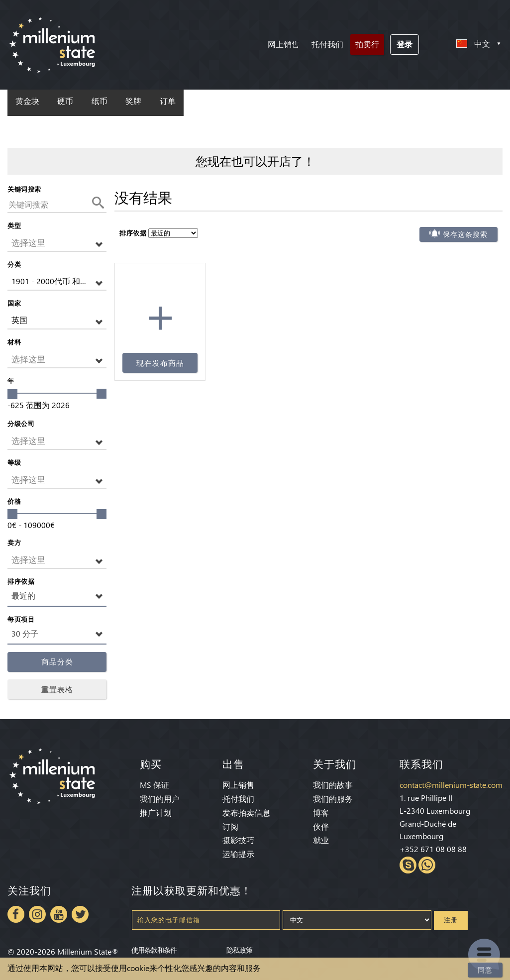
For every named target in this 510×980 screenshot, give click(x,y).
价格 (14, 501)
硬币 (65, 101)
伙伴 (321, 826)
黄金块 (27, 101)
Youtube (59, 914)
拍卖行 (367, 44)
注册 (451, 920)
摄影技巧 (238, 840)
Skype (408, 865)
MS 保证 (154, 785)
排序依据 (21, 581)
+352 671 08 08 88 (433, 849)
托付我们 (327, 44)
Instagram (37, 914)
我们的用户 (160, 799)
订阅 (230, 826)
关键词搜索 (24, 189)
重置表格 (57, 689)
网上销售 (284, 44)
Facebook (16, 914)
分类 (14, 264)
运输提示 (238, 854)
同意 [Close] (485, 970)
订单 (168, 101)
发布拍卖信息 (246, 813)
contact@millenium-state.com (451, 785)
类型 (14, 225)
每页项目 (21, 619)
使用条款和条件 (154, 950)
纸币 (100, 101)
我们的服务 (333, 799)
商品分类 (57, 662)
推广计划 (156, 813)
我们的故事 (333, 785)
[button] (57, 243)
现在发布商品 (160, 363)
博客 (321, 813)
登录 (405, 44)
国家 (14, 303)
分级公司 (21, 423)
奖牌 (133, 101)
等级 (14, 462)
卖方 (14, 542)
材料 (14, 342)
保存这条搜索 (465, 234)
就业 (321, 840)
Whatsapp (427, 865)
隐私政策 (239, 950)
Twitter (80, 914)
